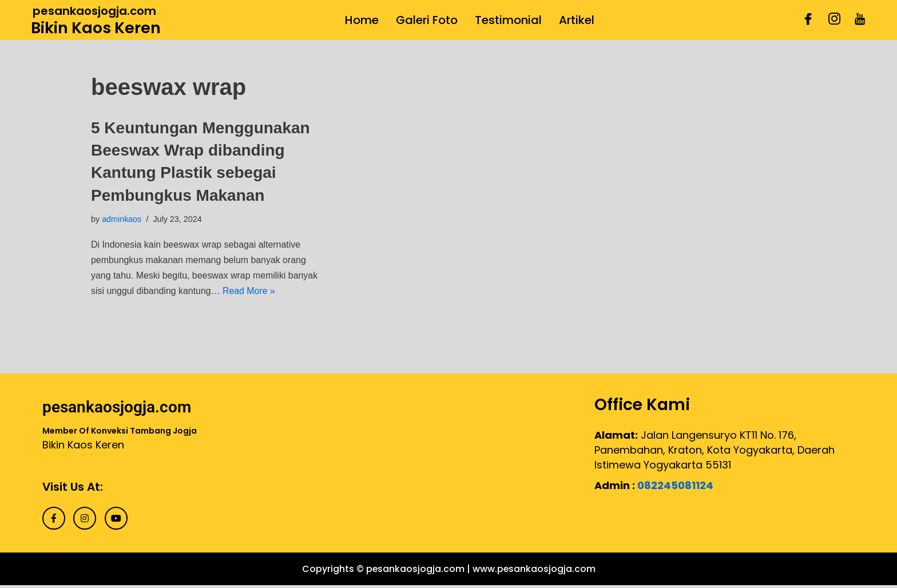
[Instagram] (834, 20)
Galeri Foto (427, 20)
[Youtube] (860, 20)
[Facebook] (808, 20)
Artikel (577, 20)
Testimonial (508, 20)
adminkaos (122, 219)
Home (362, 20)
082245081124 (675, 486)
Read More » (282, 292)
